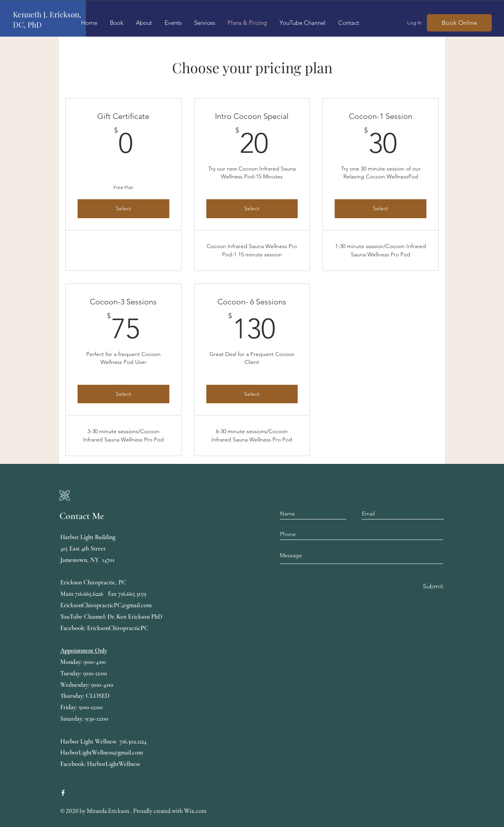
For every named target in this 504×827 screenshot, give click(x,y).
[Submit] (432, 587)
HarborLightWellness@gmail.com (102, 753)
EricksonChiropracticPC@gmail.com (106, 605)
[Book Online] (459, 23)
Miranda (97, 811)
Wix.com (195, 811)
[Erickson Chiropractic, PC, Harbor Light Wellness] (63, 793)
